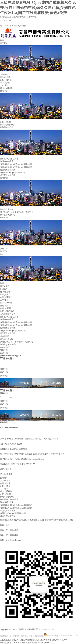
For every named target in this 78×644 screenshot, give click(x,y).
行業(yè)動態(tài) (7, 125)
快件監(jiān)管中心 (8, 215)
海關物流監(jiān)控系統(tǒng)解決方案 (16, 167)
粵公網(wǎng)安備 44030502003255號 (61, 634)
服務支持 (4, 217)
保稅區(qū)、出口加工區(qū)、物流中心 (17, 342)
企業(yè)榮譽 (5, 83)
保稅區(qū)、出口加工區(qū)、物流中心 (17, 212)
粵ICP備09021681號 (47, 629)
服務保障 (4, 249)
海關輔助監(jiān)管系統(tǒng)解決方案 (16, 164)
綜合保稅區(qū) (6, 209)
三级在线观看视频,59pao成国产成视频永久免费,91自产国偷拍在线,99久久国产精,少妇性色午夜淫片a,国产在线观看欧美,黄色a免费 (38, 8)
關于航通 (4, 43)
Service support (6, 365)
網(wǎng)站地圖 (7, 26)
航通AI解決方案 (7, 161)
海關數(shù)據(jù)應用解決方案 (13, 173)
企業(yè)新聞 (5, 122)
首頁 (2, 40)
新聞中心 (4, 91)
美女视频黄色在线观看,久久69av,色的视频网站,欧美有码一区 (25, 643)
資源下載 (4, 251)
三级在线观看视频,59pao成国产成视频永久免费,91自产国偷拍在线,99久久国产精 (34, 640)
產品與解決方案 (7, 127)
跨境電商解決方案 (8, 170)
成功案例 (4, 178)
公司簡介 (4, 74)
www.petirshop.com (56, 454)
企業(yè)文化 (5, 80)
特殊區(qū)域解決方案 (9, 159)
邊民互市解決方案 (8, 175)
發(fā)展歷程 (5, 77)
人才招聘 (4, 85)
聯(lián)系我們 (20, 26)
